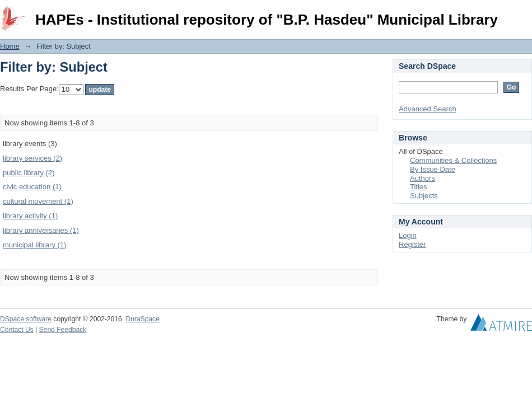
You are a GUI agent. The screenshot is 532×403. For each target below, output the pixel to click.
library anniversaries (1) (41, 230)
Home (10, 46)
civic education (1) (32, 187)
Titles (419, 187)
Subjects (424, 196)
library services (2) (32, 158)
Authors (423, 178)
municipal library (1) (34, 245)
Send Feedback (63, 330)
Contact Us (17, 330)
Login (523, 14)
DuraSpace (142, 319)
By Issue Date (433, 169)
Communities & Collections (453, 160)
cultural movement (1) (38, 201)
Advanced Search (428, 109)
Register (412, 244)
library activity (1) (30, 216)
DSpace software (26, 319)
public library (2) (29, 173)
